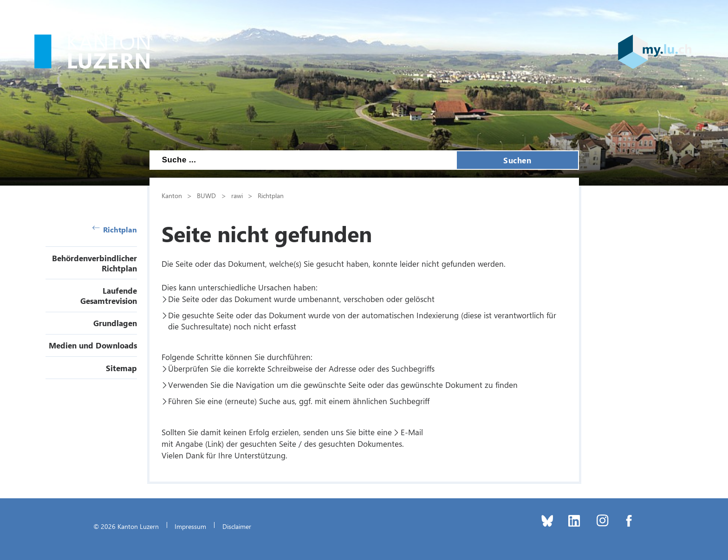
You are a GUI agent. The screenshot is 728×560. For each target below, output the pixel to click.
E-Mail (412, 432)
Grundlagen (115, 323)
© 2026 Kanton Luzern (126, 526)
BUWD (206, 195)
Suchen (517, 160)
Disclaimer (237, 526)
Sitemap (121, 368)
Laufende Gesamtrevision (109, 296)
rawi (237, 195)
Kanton (172, 195)
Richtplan (115, 229)
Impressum (190, 526)
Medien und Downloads (93, 345)
